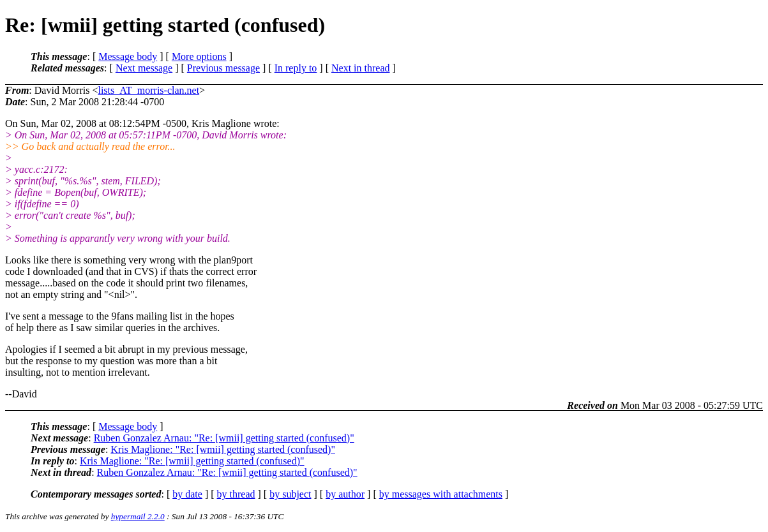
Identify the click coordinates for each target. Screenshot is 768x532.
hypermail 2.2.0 (138, 516)
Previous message (223, 68)
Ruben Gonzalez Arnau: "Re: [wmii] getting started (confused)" (224, 438)
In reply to (296, 68)
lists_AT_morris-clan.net (148, 90)
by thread (236, 494)
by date (187, 494)
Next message (144, 68)
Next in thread (361, 68)
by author (345, 494)
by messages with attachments (441, 494)
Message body (128, 56)
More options (199, 56)
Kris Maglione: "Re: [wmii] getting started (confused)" (223, 449)
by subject (290, 494)
